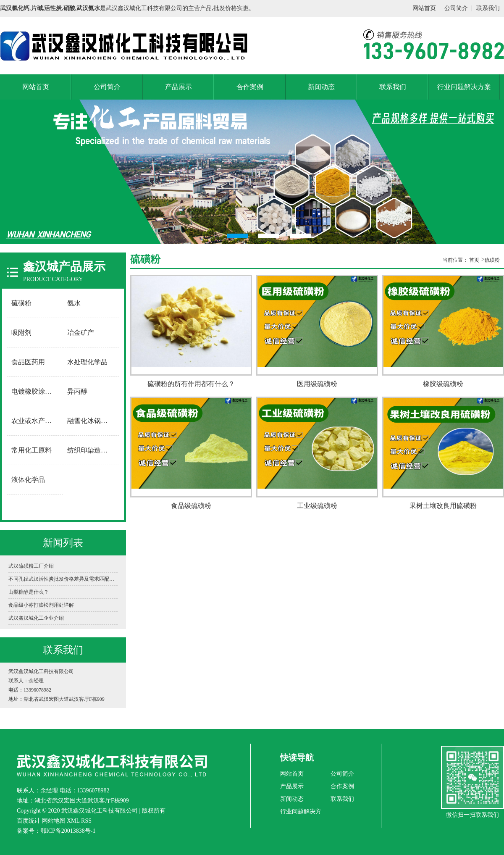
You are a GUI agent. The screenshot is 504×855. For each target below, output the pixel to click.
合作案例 (250, 87)
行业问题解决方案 (464, 87)
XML (73, 821)
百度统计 (29, 821)
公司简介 (456, 8)
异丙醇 (77, 391)
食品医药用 (28, 362)
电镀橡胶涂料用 (35, 391)
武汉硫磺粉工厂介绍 (31, 566)
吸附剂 (21, 333)
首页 (474, 260)
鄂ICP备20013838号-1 (68, 831)
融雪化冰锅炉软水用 (91, 421)
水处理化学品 (87, 362)
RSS (86, 821)
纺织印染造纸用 (91, 450)
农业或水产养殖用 (35, 421)
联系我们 (488, 8)
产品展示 (178, 87)
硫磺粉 (21, 303)
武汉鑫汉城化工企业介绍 (36, 618)
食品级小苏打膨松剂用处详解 (41, 605)
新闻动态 (321, 87)
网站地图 (54, 821)
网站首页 (424, 8)
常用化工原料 (31, 450)
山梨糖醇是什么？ (29, 592)
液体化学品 (28, 480)
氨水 (74, 303)
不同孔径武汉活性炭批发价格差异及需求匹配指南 (63, 579)
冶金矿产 (81, 333)
